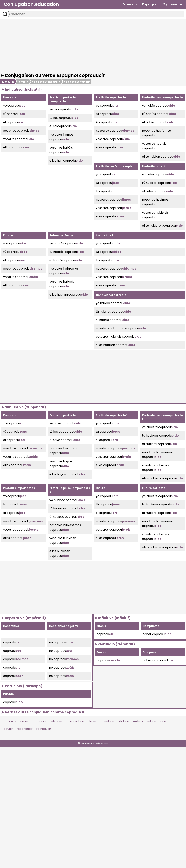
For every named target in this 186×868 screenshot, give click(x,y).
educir (8, 729)
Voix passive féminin (77, 82)
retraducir (44, 729)
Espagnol (150, 4)
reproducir (76, 721)
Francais (130, 4)
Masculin (8, 82)
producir (41, 721)
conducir (10, 721)
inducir (165, 721)
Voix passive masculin (46, 82)
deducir (93, 721)
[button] (5, 14)
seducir (138, 721)
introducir (58, 721)
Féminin (23, 82)
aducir (152, 721)
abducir (124, 721)
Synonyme (173, 4)
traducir (108, 721)
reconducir (25, 729)
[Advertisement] (93, 46)
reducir (25, 721)
